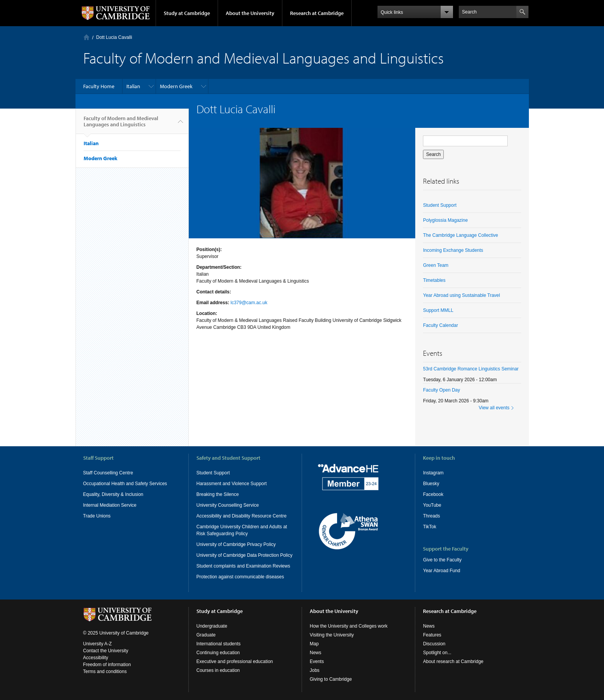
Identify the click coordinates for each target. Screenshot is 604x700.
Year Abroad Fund (441, 571)
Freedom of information (107, 665)
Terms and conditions (105, 672)
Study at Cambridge (187, 13)
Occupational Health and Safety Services (125, 484)
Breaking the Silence (218, 494)
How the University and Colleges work (349, 626)
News (315, 653)
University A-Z (98, 644)
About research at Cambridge (453, 661)
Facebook (433, 494)
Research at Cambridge (317, 13)
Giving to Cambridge (331, 679)
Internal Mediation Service (110, 505)
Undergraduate (212, 626)
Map (314, 644)
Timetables (434, 280)
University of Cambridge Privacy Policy (236, 544)
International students (219, 644)
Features (432, 635)
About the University (250, 13)
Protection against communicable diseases (240, 577)
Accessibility (96, 658)
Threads (431, 516)
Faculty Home (99, 86)
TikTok (430, 527)
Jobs (315, 670)
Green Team (436, 265)
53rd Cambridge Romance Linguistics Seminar (471, 369)
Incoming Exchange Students (453, 250)
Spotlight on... (437, 653)
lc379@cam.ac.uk (249, 303)
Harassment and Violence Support (232, 484)
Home (86, 37)
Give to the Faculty (442, 560)
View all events (494, 408)
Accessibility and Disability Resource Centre (242, 516)
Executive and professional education (235, 661)
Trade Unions (97, 516)
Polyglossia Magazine (445, 220)
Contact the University (106, 651)
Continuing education (218, 653)
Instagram (433, 473)
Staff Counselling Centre (108, 473)
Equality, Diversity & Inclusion (113, 494)
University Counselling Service (228, 505)
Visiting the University (332, 635)
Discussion (434, 644)
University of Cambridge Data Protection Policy (244, 555)
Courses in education (218, 670)
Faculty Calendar (440, 325)
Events (317, 661)
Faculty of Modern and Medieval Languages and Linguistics (121, 124)
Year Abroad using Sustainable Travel (461, 295)
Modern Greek (176, 86)
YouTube (432, 505)
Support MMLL (438, 310)
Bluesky (431, 484)
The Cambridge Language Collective (461, 235)
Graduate (206, 635)
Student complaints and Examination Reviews (243, 566)
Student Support (440, 205)
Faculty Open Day (441, 390)
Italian (133, 86)
